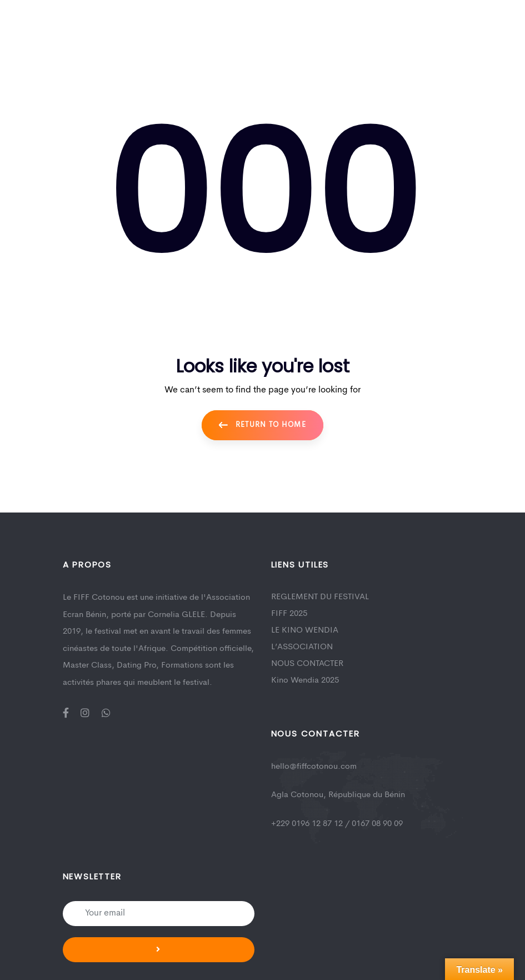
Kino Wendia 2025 (305, 681)
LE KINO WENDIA (305, 631)
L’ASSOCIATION (302, 647)
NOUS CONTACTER (307, 664)
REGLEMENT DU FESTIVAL (320, 597)
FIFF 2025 (289, 614)
